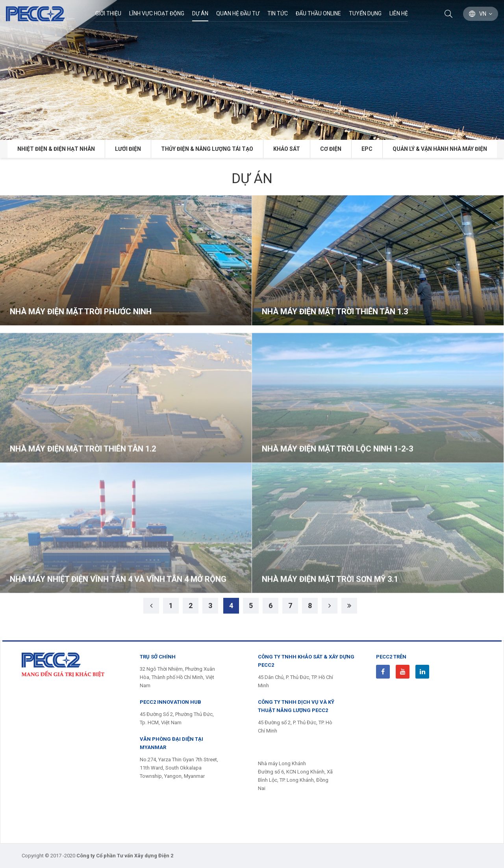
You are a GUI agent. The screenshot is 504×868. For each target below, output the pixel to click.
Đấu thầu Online (318, 13)
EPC (367, 149)
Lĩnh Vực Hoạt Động (157, 13)
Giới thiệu (108, 13)
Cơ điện (331, 149)
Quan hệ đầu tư (238, 13)
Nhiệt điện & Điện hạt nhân (56, 149)
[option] (252, 70)
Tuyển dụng (365, 13)
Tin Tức (278, 13)
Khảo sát (287, 149)
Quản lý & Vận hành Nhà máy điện (440, 149)
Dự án (200, 13)
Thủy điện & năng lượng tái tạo (207, 149)
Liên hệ (399, 13)
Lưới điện (128, 149)
